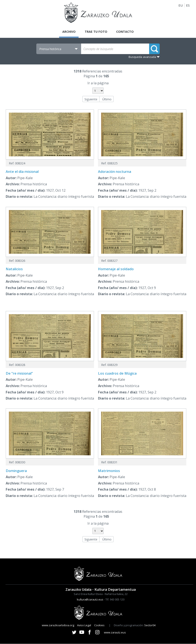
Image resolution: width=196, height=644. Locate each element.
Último (107, 99)
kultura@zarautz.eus (90, 600)
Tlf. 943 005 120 (115, 600)
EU (181, 5)
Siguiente (91, 99)
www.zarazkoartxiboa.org (58, 625)
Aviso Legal (84, 625)
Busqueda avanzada (142, 57)
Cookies (99, 625)
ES (188, 5)
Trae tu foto (96, 32)
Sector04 (150, 625)
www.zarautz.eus (115, 633)
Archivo (68, 32)
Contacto (126, 32)
